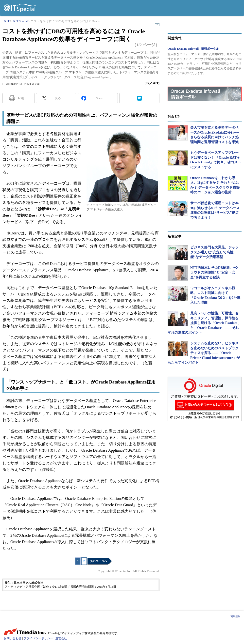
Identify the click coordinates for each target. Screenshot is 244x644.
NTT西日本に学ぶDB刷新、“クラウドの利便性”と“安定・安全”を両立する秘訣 (214, 273)
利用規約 (235, 616)
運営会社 (61, 638)
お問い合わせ (13, 638)
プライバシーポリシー (38, 638)
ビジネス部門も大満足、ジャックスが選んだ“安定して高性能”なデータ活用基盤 (214, 252)
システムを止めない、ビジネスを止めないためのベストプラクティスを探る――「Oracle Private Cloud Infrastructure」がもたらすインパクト (204, 353)
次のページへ (98, 561)
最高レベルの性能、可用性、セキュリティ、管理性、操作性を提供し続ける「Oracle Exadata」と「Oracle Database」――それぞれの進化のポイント (204, 323)
